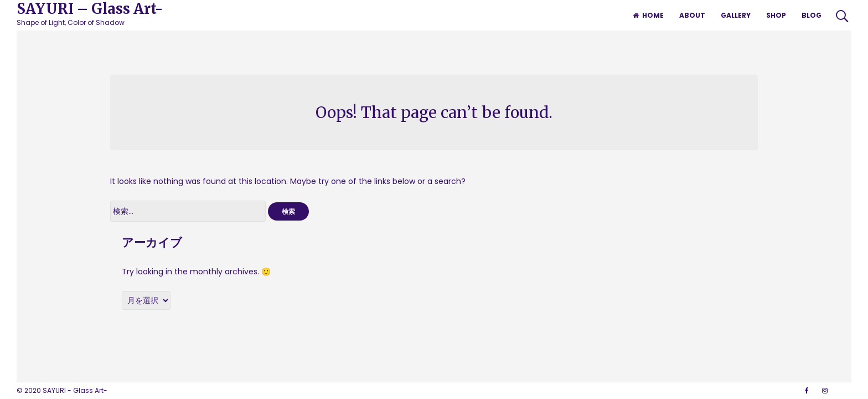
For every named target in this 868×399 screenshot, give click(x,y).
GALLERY (736, 15)
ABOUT (692, 15)
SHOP (776, 15)
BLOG (812, 15)
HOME (648, 15)
